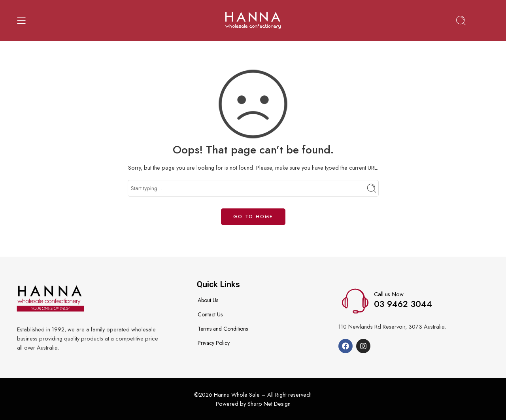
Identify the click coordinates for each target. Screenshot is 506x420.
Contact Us (210, 314)
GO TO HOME (253, 217)
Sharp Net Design (269, 404)
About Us (208, 300)
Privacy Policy (214, 343)
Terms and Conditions (223, 329)
